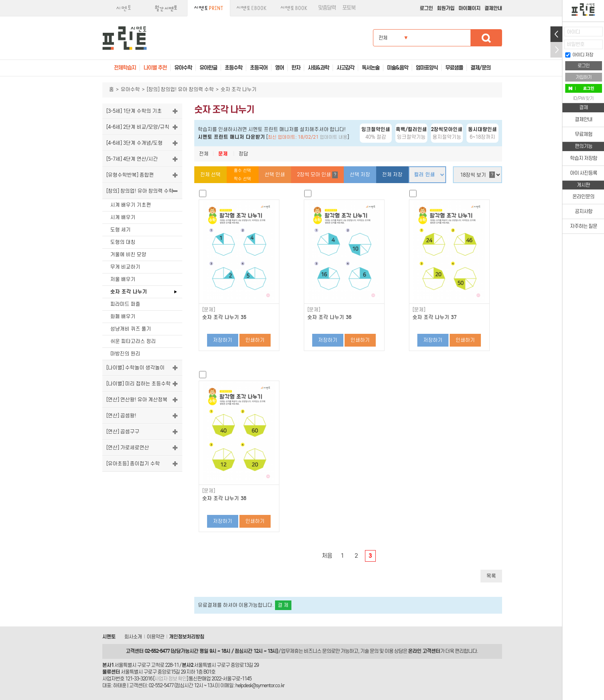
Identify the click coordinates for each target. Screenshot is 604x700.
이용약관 (155, 637)
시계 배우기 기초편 (131, 205)
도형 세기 (121, 230)
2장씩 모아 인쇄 (317, 175)
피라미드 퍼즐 (125, 304)
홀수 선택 (242, 171)
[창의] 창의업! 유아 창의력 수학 (180, 89)
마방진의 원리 (125, 354)
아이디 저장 (579, 55)
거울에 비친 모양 (128, 254)
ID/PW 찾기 (583, 98)
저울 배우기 (123, 279)
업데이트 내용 (334, 137)
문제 (223, 154)
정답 (243, 154)
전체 (204, 154)
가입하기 (584, 77)
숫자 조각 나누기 (129, 292)
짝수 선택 (242, 179)
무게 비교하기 (125, 267)
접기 (556, 50)
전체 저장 (392, 175)
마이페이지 (469, 8)
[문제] (209, 310)
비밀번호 (576, 44)
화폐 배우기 (123, 316)
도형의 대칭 (123, 242)
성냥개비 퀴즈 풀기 (131, 329)
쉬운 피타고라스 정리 (133, 341)
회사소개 (133, 637)
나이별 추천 (155, 68)
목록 (491, 576)
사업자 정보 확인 (170, 679)
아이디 (573, 32)
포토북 (349, 8)
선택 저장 (360, 175)
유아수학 (130, 89)
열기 (556, 34)
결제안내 (493, 8)
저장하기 (223, 340)
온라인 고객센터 (424, 651)
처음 (327, 556)
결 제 (283, 605)
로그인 (426, 8)
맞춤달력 (327, 8)
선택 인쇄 (275, 175)
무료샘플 (454, 68)
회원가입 (446, 8)
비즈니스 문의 (317, 651)
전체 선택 (210, 175)
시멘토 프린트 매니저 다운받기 (231, 137)
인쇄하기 (255, 340)
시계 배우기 (123, 217)
